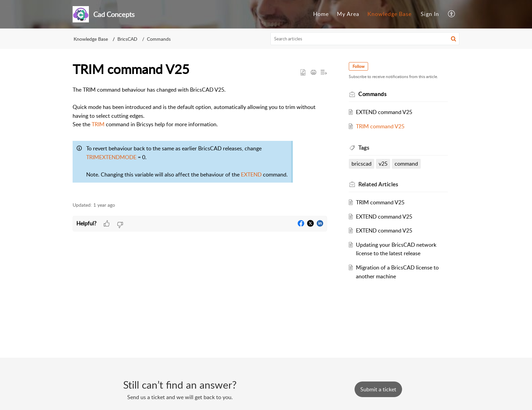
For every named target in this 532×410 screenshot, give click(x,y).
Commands (159, 39)
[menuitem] (321, 14)
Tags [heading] (364, 148)
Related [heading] (378, 184)
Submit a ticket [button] (378, 389)
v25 (383, 164)
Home (321, 14)
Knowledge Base (389, 14)
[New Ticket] (378, 389)
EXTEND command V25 (384, 112)
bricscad (362, 164)
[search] (365, 39)
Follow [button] (358, 66)
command (406, 164)
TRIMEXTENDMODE (111, 157)
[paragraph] (200, 140)
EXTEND (251, 174)
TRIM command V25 (380, 126)
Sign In (430, 14)
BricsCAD (127, 39)
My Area (348, 14)
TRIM (98, 124)
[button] (452, 14)
